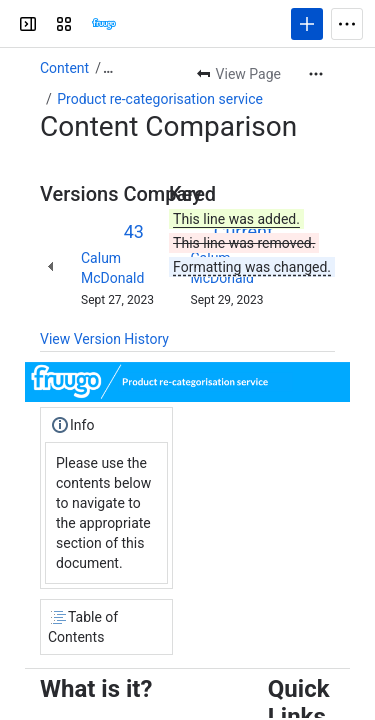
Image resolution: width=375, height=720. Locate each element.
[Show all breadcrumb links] (108, 68)
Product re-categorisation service (160, 99)
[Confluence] (104, 24)
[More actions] (316, 74)
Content (64, 68)
